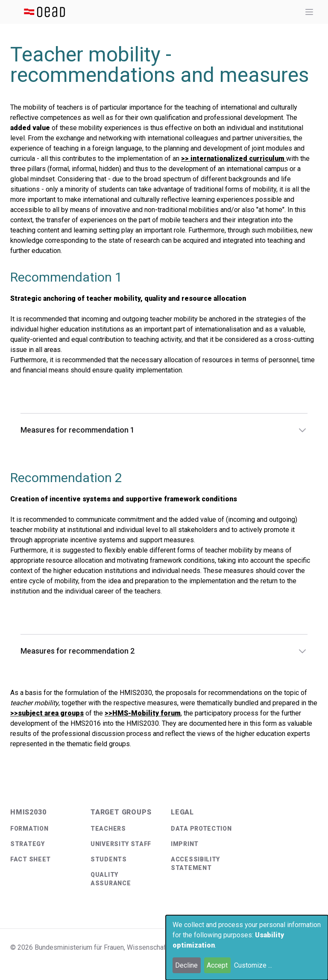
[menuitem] (44, 829)
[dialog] (247, 948)
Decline (186, 965)
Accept (217, 965)
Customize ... (253, 965)
